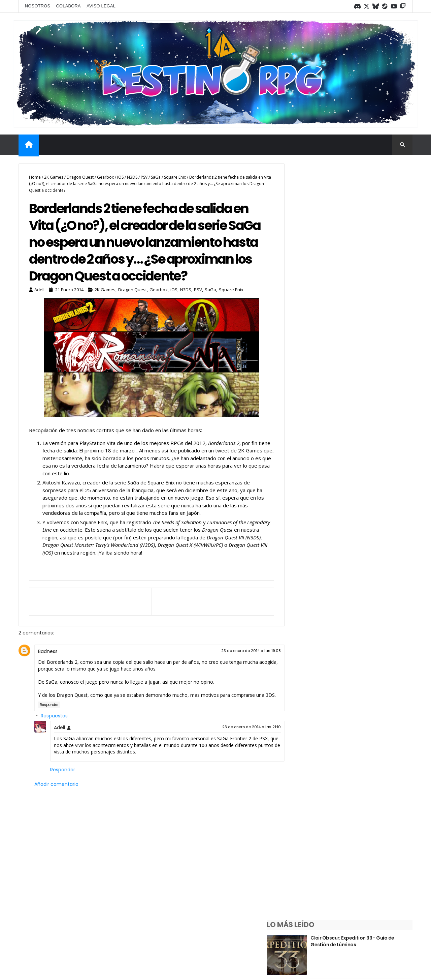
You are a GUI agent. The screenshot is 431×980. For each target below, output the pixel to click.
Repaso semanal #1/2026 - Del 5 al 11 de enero (374, 611)
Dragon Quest (80, 175)
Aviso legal (101, 6)
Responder (49, 733)
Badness (48, 673)
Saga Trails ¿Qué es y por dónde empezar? (371, 373)
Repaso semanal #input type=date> (370, 563)
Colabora (69, 6)
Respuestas (54, 744)
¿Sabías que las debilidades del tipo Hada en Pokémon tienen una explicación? (374, 329)
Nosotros (38, 6)
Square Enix (175, 175)
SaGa (156, 175)
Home (35, 175)
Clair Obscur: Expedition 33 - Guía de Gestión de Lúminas (375, 183)
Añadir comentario (56, 812)
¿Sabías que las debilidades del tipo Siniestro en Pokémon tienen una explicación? (376, 424)
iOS (120, 175)
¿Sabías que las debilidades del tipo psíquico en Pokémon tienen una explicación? (376, 234)
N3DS (132, 175)
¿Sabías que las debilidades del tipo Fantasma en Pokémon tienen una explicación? (374, 475)
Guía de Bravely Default (369, 512)
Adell (59, 755)
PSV (144, 175)
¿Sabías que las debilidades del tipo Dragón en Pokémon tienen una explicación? (375, 281)
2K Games (54, 175)
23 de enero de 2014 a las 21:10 (236, 755)
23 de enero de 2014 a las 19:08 (236, 672)
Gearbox (105, 175)
